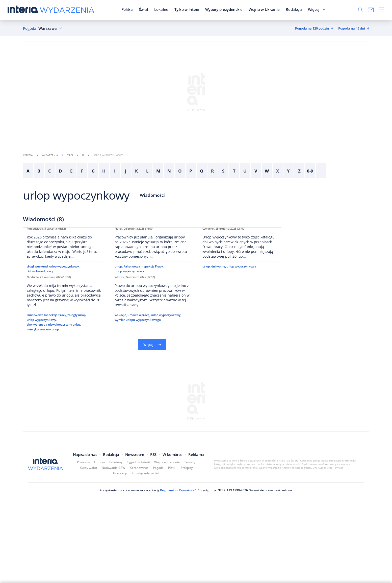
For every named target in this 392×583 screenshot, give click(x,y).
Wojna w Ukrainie (251, 10)
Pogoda (30, 28)
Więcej (326, 10)
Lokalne (149, 10)
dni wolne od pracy (40, 341)
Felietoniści (305, 10)
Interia (30, 155)
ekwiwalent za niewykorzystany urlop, (54, 474)
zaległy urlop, (77, 465)
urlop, (119, 341)
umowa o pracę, (139, 459)
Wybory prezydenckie (211, 10)
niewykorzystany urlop (43, 479)
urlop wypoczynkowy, (64, 336)
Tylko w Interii (174, 10)
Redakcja (281, 10)
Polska (114, 10)
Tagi (73, 155)
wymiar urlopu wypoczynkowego (138, 464)
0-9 (310, 171)
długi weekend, (38, 336)
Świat (131, 10)
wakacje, (121, 459)
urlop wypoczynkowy (76, 195)
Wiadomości (152, 195)
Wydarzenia (52, 155)
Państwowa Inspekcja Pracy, (143, 341)
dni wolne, (219, 341)
